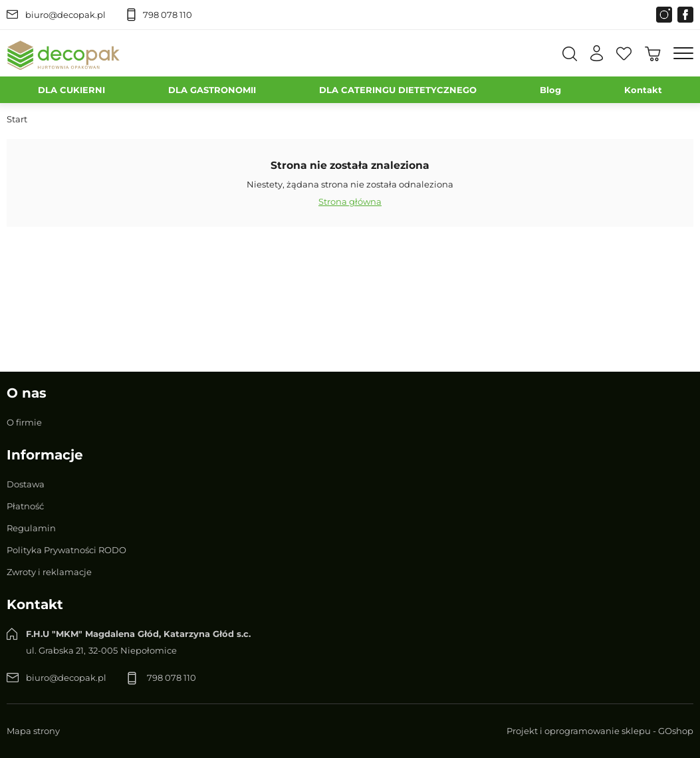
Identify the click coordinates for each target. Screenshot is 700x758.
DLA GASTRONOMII (212, 90)
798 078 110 (168, 15)
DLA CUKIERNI (71, 90)
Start (17, 119)
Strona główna (350, 201)
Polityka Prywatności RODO (66, 550)
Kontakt (643, 90)
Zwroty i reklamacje (49, 572)
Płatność (25, 506)
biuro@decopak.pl (65, 15)
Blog (550, 90)
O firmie (24, 422)
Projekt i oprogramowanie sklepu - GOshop (600, 731)
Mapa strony (33, 731)
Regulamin (31, 528)
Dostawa (26, 484)
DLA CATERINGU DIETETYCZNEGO (398, 90)
